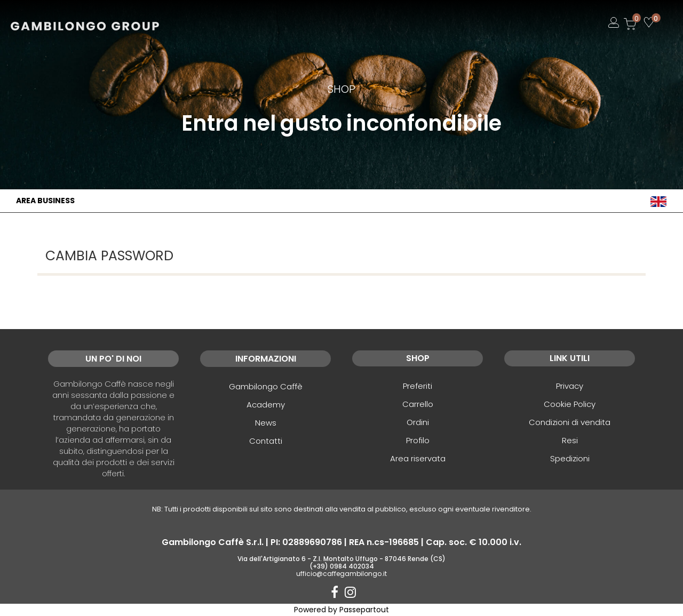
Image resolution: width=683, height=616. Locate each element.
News (266, 423)
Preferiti (418, 386)
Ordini (418, 422)
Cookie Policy (570, 404)
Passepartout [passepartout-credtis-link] (364, 610)
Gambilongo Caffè (266, 386)
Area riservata (418, 458)
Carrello (418, 404)
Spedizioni (570, 458)
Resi (570, 440)
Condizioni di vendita (570, 422)
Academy (266, 405)
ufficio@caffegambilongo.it (341, 574)
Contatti (266, 441)
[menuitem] (658, 201)
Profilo (418, 440)
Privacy (570, 386)
